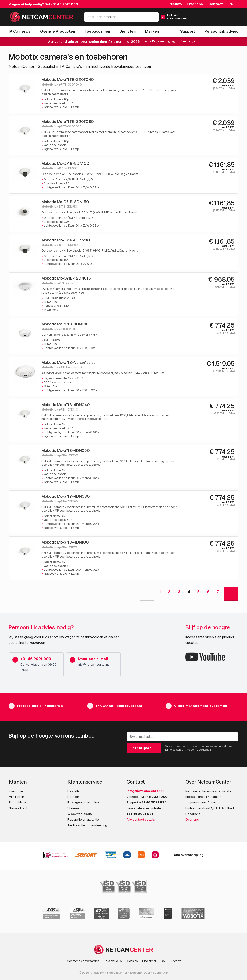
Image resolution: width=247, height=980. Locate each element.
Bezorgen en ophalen (83, 802)
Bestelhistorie (19, 802)
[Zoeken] (153, 17)
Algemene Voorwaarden (83, 961)
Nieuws (176, 4)
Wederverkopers (80, 814)
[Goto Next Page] (231, 594)
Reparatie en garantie (83, 819)
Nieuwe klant (18, 808)
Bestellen (75, 791)
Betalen (73, 797)
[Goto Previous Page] (147, 594)
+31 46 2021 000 (64, 4)
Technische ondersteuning (87, 825)
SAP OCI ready (171, 961)
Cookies (132, 961)
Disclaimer (149, 961)
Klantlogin (16, 791)
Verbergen (189, 41)
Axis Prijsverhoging (160, 41)
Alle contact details (141, 819)
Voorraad (74, 808)
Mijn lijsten (16, 797)
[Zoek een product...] (121, 17)
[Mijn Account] (214, 18)
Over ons (195, 4)
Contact (216, 4)
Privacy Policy (113, 961)
